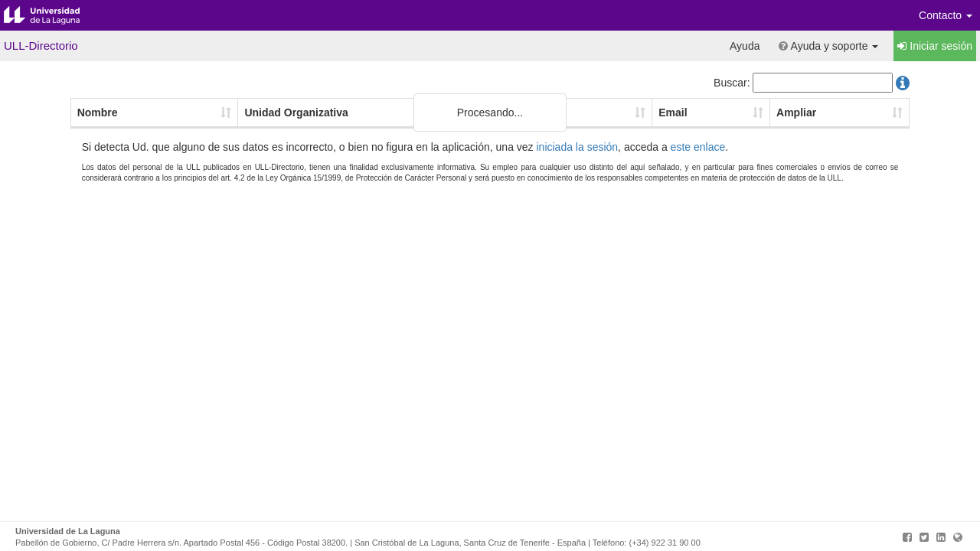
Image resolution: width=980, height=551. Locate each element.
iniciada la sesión (577, 147)
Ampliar (796, 112)
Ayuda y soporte (828, 46)
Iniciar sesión (935, 46)
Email (673, 112)
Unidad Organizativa (296, 112)
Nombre (98, 112)
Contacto (946, 15)
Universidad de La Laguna (54, 15)
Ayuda (745, 46)
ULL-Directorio (41, 46)
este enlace (698, 147)
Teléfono (532, 112)
